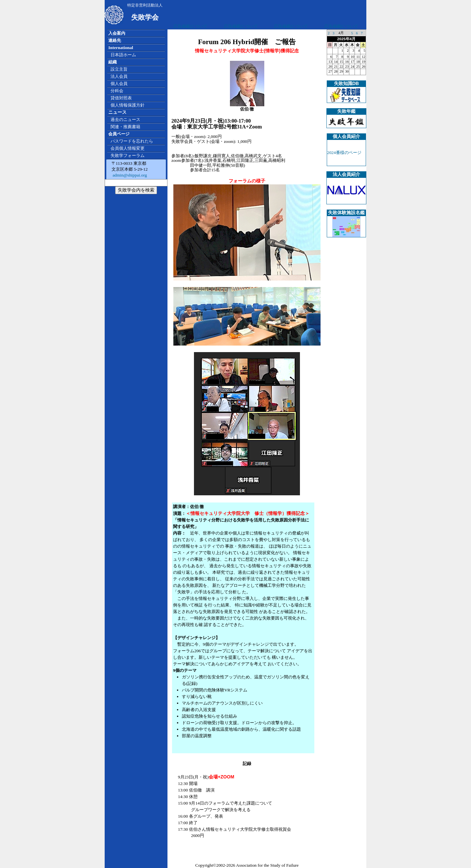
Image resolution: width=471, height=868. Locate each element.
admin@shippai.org (129, 175)
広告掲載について (190, 26)
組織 (113, 62)
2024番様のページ (344, 153)
